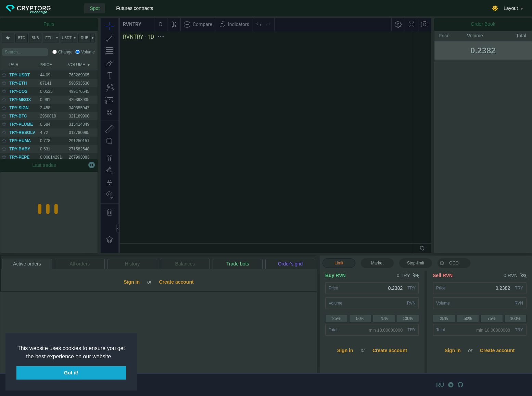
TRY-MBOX (20, 100)
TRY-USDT (20, 75)
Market (377, 263)
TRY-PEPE (19, 157)
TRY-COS (18, 91)
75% (384, 319)
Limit (339, 263)
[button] (115, 357)
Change (65, 52)
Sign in (345, 350)
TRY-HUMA (20, 141)
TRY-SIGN (19, 108)
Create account (390, 350)
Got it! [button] (71, 373)
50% (360, 319)
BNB (35, 38)
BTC (22, 38)
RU (440, 385)
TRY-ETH (18, 83)
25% (337, 319)
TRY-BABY (20, 149)
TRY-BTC (18, 116)
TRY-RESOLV (22, 133)
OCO (449, 263)
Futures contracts (135, 8)
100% (408, 319)
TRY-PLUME (21, 124)
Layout (511, 8)
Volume (88, 52)
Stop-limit (416, 263)
